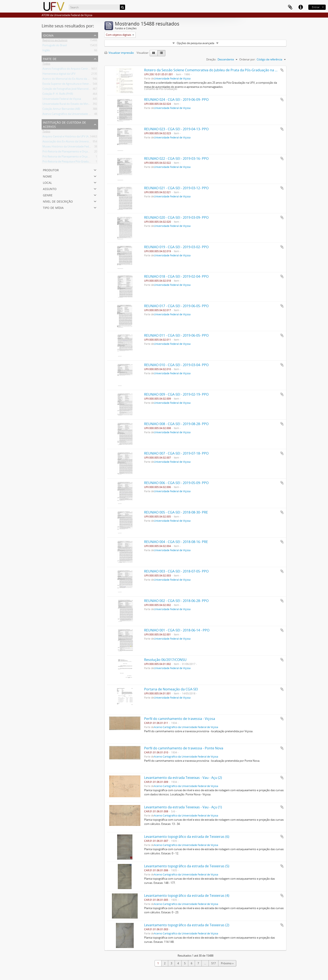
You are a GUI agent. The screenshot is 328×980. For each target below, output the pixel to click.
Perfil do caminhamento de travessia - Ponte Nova (184, 748)
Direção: (211, 59)
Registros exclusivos (55, 41)
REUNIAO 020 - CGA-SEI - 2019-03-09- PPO (176, 217)
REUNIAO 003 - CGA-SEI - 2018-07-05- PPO (176, 571)
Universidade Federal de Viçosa (62, 100)
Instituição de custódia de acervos (64, 124)
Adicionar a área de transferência (282, 70)
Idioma (48, 35)
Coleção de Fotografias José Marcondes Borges (71, 89)
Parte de (50, 58)
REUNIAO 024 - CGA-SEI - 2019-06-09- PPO (176, 100)
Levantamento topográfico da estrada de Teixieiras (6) (187, 837)
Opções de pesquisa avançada (195, 43)
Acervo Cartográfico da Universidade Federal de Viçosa (76, 115)
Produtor (51, 170)
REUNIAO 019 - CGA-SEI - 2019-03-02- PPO (176, 247)
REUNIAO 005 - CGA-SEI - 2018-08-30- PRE (176, 512)
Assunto (50, 188)
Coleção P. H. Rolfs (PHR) (58, 95)
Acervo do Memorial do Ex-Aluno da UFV (68, 79)
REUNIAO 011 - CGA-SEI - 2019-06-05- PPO (176, 335)
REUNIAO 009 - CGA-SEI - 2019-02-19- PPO (176, 394)
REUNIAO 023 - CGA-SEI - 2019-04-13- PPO (176, 129)
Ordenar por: (247, 59)
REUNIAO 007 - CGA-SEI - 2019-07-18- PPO (176, 453)
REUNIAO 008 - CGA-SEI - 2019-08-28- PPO (176, 424)
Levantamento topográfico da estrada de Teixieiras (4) (187, 896)
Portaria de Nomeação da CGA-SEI (171, 689)
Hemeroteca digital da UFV (59, 74)
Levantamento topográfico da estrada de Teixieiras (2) (187, 925)
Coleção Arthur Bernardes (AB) (61, 110)
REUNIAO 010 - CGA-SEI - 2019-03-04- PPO (176, 365)
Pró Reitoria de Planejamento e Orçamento (69, 157)
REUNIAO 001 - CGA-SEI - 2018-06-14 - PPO (177, 630)
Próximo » (227, 963)
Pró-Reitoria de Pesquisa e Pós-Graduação (69, 162)
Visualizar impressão (119, 53)
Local (47, 182)
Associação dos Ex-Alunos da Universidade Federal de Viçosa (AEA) (83, 142)
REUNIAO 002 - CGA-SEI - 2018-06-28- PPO (176, 601)
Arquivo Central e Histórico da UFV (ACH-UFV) (71, 137)
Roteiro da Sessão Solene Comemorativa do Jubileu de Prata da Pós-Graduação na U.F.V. (214, 70)
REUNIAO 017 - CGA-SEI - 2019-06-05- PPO (176, 306)
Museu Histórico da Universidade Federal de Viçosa (74, 147)
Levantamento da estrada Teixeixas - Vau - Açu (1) (183, 807)
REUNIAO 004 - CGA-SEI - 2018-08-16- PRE (176, 542)
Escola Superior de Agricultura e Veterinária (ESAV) (73, 84)
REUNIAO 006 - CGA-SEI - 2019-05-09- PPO (176, 483)
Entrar (316, 7)
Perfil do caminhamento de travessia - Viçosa (180, 719)
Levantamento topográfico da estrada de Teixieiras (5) (187, 866)
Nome (47, 176)
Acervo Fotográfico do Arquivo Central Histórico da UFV (77, 69)
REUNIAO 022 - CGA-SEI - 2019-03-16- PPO (176, 158)
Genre (48, 195)
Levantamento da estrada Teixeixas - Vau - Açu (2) (183, 778)
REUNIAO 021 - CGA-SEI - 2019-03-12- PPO (176, 188)
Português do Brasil (55, 46)
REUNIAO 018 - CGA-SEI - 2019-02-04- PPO (176, 276)
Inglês (46, 51)
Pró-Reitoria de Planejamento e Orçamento (69, 152)
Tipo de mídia (53, 207)
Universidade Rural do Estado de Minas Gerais (71, 105)
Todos (46, 64)
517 (213, 963)
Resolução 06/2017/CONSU (165, 660)
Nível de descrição (58, 201)
